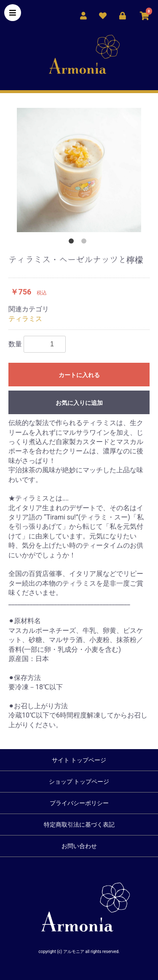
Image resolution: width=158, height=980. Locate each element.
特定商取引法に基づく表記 (79, 825)
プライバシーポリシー (79, 803)
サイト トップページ (79, 760)
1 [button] (73, 243)
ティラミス (25, 319)
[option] (79, 170)
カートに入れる (79, 375)
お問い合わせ (79, 846)
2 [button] (86, 243)
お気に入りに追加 (79, 403)
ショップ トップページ (79, 782)
